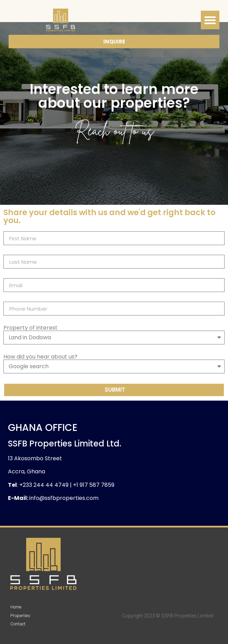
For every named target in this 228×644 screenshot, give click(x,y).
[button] (210, 20)
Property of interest (30, 328)
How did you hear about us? (40, 357)
